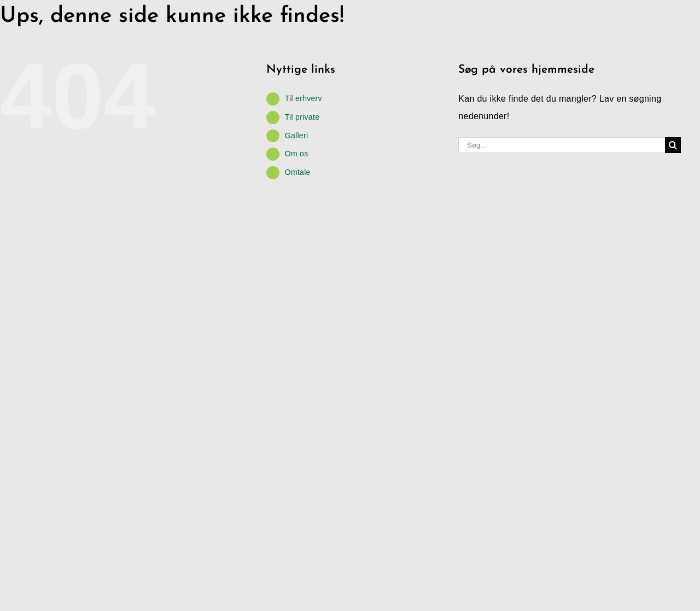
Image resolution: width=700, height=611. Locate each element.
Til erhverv (304, 98)
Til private (302, 117)
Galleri (297, 136)
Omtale (298, 172)
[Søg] (673, 145)
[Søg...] (562, 145)
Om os (297, 154)
